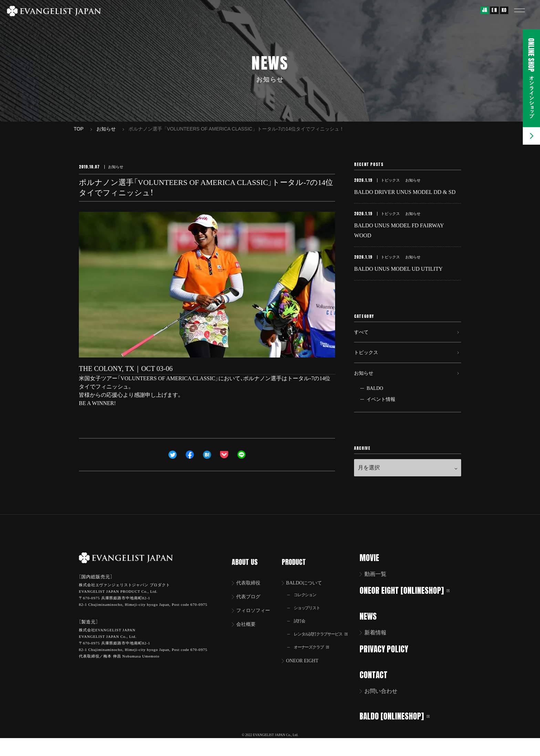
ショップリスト (310, 618)
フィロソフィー (256, 621)
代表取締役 (250, 592)
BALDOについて (308, 592)
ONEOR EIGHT (306, 674)
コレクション (308, 605)
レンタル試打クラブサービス (326, 646)
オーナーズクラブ (315, 660)
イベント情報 (381, 417)
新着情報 (380, 650)
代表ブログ (250, 606)
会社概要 (248, 635)
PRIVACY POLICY (388, 666)
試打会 (301, 632)
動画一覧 (380, 592)
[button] (525, 10)
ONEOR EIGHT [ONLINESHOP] (409, 608)
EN (494, 10)
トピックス (368, 365)
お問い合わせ (385, 708)
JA (485, 10)
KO (504, 10)
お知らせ (365, 389)
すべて (362, 341)
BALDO (375, 406)
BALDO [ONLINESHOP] (399, 732)
